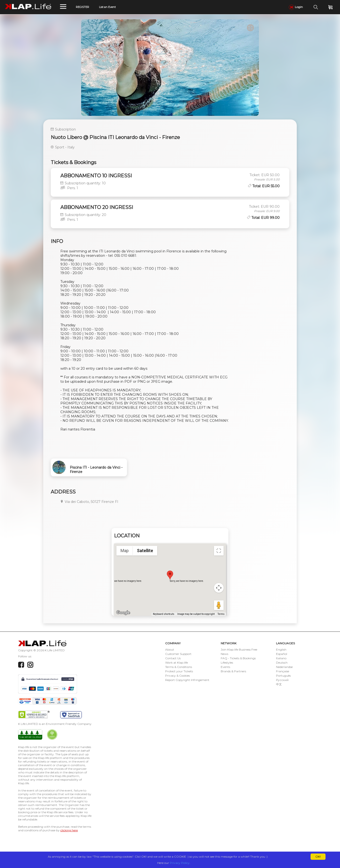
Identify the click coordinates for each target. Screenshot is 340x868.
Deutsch (282, 663)
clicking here (69, 830)
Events (225, 667)
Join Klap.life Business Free (239, 649)
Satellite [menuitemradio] (145, 551)
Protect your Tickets (179, 671)
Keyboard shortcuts (164, 614)
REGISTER (82, 7)
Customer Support (178, 654)
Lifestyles (227, 663)
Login (296, 7)
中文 (279, 684)
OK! (318, 857)
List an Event (107, 7)
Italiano (281, 658)
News (224, 654)
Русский (282, 680)
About (170, 649)
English (281, 649)
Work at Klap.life (177, 663)
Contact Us (173, 658)
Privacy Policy (180, 863)
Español (282, 654)
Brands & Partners (233, 671)
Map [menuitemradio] (125, 551)
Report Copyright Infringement (187, 680)
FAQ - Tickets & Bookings (238, 658)
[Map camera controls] (219, 588)
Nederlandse (284, 667)
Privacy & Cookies (177, 676)
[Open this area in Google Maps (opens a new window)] (123, 613)
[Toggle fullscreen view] (219, 551)
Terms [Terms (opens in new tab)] (221, 614)
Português (283, 676)
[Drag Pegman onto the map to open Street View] (219, 605)
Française (283, 671)
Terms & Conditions (179, 667)
